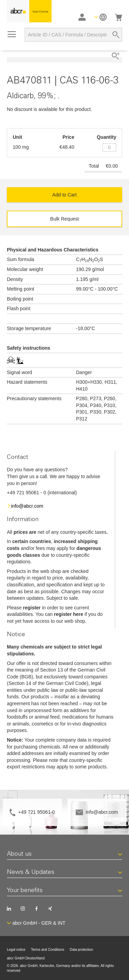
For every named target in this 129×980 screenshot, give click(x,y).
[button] (100, 17)
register (32, 608)
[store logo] (29, 11)
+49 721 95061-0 (36, 812)
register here (69, 614)
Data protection (82, 950)
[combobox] (73, 35)
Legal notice (16, 950)
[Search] (116, 35)
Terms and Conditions (48, 950)
